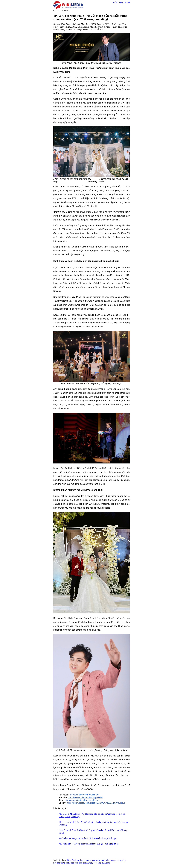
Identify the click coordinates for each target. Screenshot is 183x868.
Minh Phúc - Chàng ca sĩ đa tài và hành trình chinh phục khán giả (88, 838)
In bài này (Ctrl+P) (121, 2)
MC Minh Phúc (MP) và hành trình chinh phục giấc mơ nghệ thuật (89, 844)
